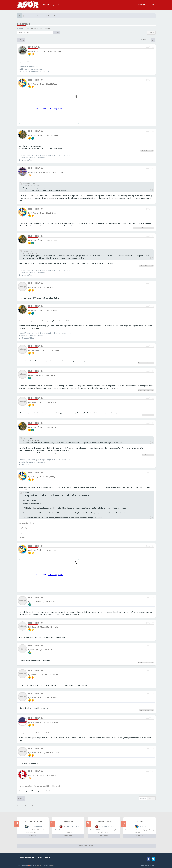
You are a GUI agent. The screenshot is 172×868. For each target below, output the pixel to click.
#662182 (150, 371)
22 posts (151, 33)
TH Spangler (35, 722)
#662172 (150, 236)
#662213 (150, 646)
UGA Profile (23, 528)
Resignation (23, 24)
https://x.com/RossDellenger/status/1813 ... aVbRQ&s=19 (39, 786)
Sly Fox (37, 28)
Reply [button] (21, 40)
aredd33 (34, 135)
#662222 (150, 670)
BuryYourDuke (45, 28)
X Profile (22, 538)
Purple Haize (35, 51)
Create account (141, 5)
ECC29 (33, 375)
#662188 (150, 473)
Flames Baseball (69, 821)
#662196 (150, 597)
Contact (47, 858)
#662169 (150, 168)
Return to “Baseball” (25, 806)
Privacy (28, 858)
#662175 (150, 306)
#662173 (150, 283)
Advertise (20, 858)
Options (143, 798)
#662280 (150, 748)
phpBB (52, 866)
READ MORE (33, 836)
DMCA (34, 858)
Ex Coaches (141, 821)
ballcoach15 (35, 287)
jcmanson (30, 28)
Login (152, 5)
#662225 (150, 693)
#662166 (150, 47)
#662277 (150, 718)
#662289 (150, 771)
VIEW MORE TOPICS (86, 846)
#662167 (150, 80)
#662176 (150, 346)
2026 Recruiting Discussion (34, 821)
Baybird (145, 415)
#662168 (150, 131)
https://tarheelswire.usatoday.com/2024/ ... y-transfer (38, 733)
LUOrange (144, 150)
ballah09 (33, 402)
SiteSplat (39, 866)
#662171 (150, 209)
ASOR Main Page (49, 5)
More (61, 5)
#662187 (150, 423)
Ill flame (33, 775)
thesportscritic (143, 363)
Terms (40, 858)
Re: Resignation (36, 80)
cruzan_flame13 (36, 172)
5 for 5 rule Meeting (105, 821)
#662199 (150, 623)
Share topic (143, 41)
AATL (32, 602)
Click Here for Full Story (27, 523)
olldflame (34, 675)
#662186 (150, 398)
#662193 (150, 546)
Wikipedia (22, 533)
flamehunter (137, 228)
